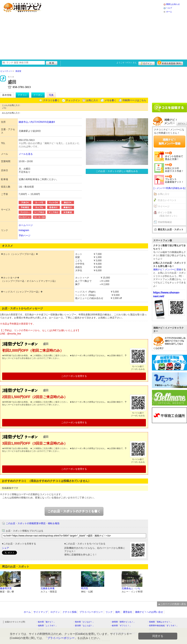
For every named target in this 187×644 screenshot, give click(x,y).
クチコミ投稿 (70, 612)
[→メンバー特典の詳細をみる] (170, 188)
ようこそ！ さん (127, 63)
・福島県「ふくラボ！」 (47, 626)
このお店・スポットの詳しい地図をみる (117, 171)
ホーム (169, 12)
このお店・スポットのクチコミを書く (74, 511)
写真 (51, 95)
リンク (109, 612)
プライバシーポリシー (91, 612)
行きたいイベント (167, 200)
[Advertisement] (100, 29)
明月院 (85, 588)
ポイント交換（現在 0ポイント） (168, 214)
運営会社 (128, 612)
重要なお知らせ (173, 4)
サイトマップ (41, 612)
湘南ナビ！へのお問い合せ (149, 612)
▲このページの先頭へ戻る (172, 604)
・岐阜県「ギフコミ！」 (121, 626)
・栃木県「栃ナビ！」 (46, 622)
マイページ (164, 206)
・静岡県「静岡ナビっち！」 (123, 622)
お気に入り (92, 100)
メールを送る (26, 154)
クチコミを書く (51, 100)
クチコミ (22, 95)
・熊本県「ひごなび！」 (84, 622)
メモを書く (110, 100)
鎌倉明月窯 (6, 588)
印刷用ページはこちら (134, 100)
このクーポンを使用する (74, 376)
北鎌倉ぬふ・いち (131, 588)
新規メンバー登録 (170, 63)
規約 (118, 612)
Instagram (24, 230)
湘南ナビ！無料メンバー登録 (169, 141)
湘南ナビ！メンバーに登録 (167, 270)
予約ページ (25, 236)
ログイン (147, 63)
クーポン (38, 95)
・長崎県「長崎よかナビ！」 (160, 622)
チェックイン (73, 100)
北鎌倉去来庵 (48, 588)
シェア (5, 548)
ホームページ (26, 225)
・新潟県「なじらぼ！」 (84, 626)
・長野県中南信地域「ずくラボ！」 (163, 626)
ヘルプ (169, 8)
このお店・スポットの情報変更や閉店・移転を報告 (33, 523)
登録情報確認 (165, 222)
